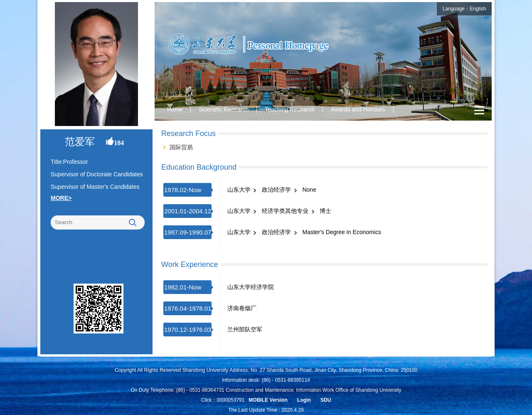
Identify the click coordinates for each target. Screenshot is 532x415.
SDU (326, 400)
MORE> (61, 198)
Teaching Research (290, 109)
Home (175, 109)
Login (304, 400)
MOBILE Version (268, 400)
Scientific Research (224, 109)
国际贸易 (181, 147)
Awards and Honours (358, 109)
